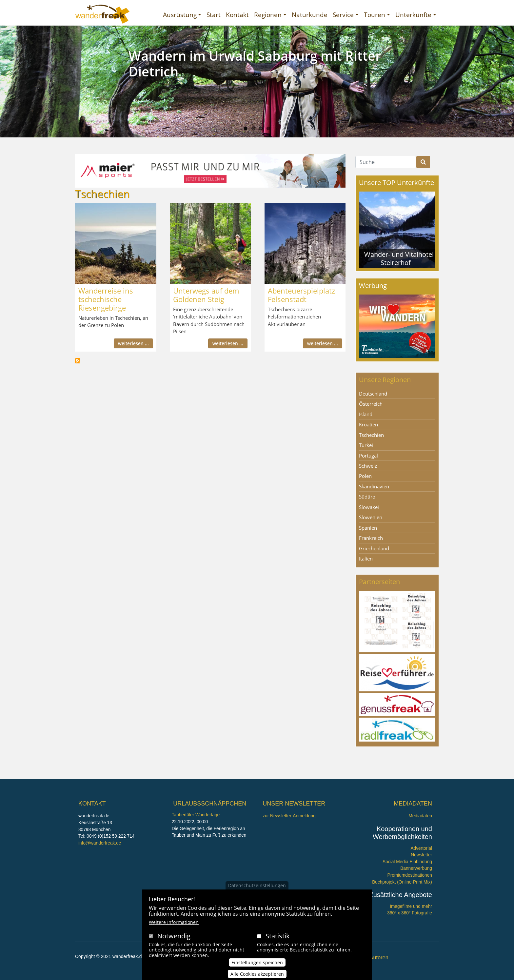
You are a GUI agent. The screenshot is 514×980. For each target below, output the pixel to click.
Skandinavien (374, 486)
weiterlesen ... (133, 343)
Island (366, 414)
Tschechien (371, 435)
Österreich (371, 404)
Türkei (366, 445)
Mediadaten (420, 816)
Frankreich (371, 538)
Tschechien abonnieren (78, 361)
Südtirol (368, 497)
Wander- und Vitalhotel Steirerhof (399, 258)
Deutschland (373, 394)
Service (343, 15)
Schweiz (368, 466)
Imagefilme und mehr (411, 906)
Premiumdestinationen (410, 875)
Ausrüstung (180, 15)
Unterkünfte (413, 15)
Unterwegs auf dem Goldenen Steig (206, 295)
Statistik (278, 936)
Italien (366, 559)
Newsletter (421, 855)
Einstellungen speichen (257, 963)
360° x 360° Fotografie (410, 913)
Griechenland (374, 548)
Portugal (368, 456)
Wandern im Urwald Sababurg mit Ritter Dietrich (255, 63)
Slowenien (371, 517)
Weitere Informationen (174, 922)
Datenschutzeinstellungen (257, 886)
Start (214, 15)
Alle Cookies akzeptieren (257, 974)
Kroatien (368, 424)
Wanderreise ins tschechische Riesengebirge (106, 299)
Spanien (368, 528)
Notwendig (174, 936)
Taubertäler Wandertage (196, 815)
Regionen (268, 15)
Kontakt (237, 15)
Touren (375, 15)
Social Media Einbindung (407, 862)
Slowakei (369, 507)
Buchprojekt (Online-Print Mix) (402, 882)
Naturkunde (310, 15)
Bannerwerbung (416, 868)
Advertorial (421, 848)
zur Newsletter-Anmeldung (289, 816)
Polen (365, 476)
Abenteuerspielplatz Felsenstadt (301, 295)
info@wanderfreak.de (100, 843)
